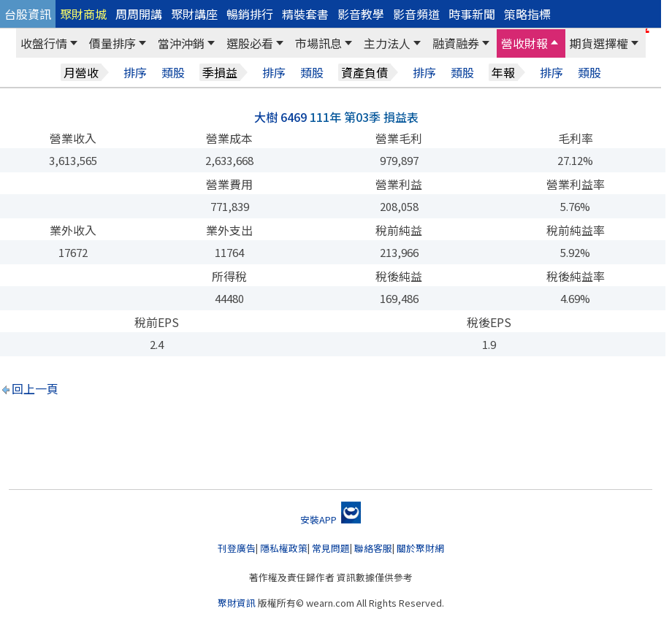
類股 (173, 73)
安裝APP (331, 519)
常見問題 (331, 548)
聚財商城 (83, 14)
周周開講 (139, 14)
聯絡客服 (373, 548)
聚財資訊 (237, 603)
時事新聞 (472, 14)
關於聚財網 (420, 548)
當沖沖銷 (181, 43)
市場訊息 (318, 43)
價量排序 (112, 43)
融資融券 (456, 43)
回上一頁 (35, 388)
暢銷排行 (250, 14)
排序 (135, 73)
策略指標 (527, 14)
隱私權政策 (284, 548)
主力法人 (387, 43)
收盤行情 (44, 43)
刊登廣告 (237, 548)
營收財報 (524, 43)
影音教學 (361, 14)
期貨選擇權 (599, 43)
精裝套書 (305, 14)
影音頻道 (416, 14)
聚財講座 (194, 14)
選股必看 (250, 43)
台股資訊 (28, 14)
